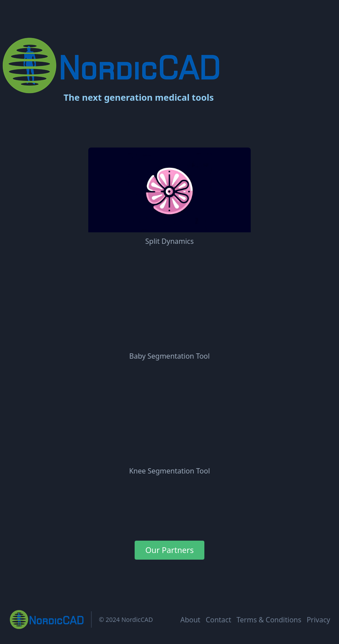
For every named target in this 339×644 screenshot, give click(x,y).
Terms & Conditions (269, 620)
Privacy (318, 620)
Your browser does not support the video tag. (169, 305)
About (190, 620)
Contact (218, 620)
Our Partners (169, 550)
